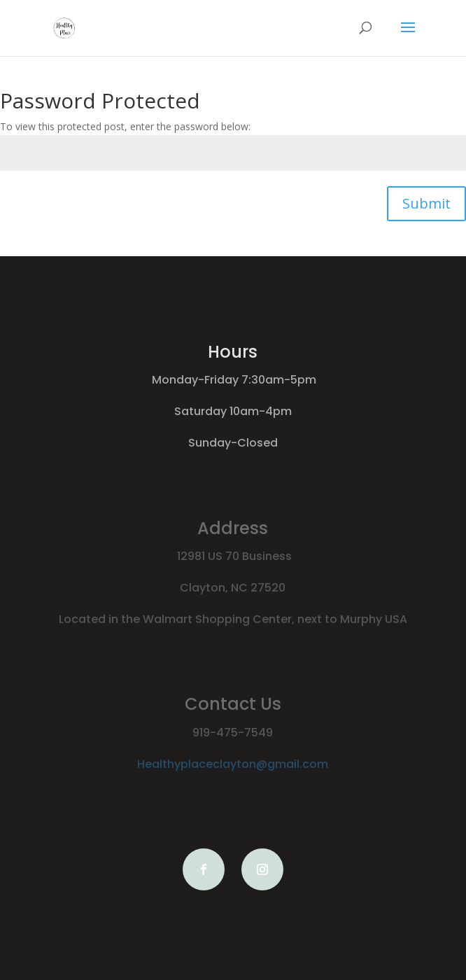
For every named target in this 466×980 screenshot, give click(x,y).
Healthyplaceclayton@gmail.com (233, 764)
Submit (426, 203)
